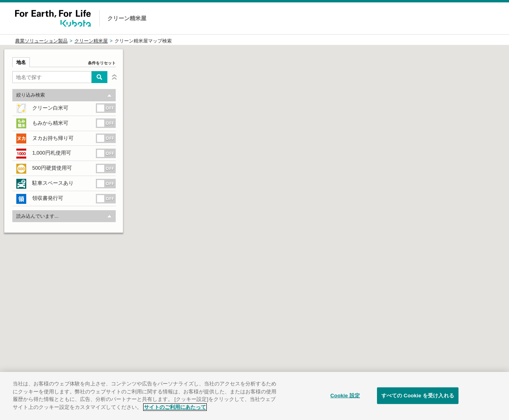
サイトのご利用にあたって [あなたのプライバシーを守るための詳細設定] (175, 413)
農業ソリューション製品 (41, 41)
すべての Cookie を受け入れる (418, 402)
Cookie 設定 (345, 402)
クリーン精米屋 (91, 41)
